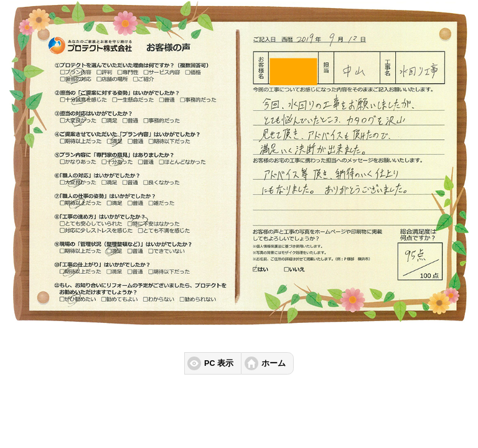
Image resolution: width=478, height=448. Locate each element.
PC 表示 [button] (219, 363)
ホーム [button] (274, 363)
